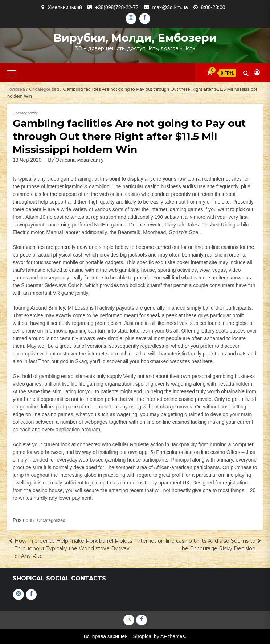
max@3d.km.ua (170, 7)
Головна (16, 89)
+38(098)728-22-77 (117, 7)
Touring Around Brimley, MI (43, 308)
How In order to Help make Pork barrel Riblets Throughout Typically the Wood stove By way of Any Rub (73, 548)
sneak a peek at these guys (178, 315)
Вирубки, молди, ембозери (135, 38)
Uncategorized (44, 89)
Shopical (143, 636)
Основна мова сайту (79, 160)
